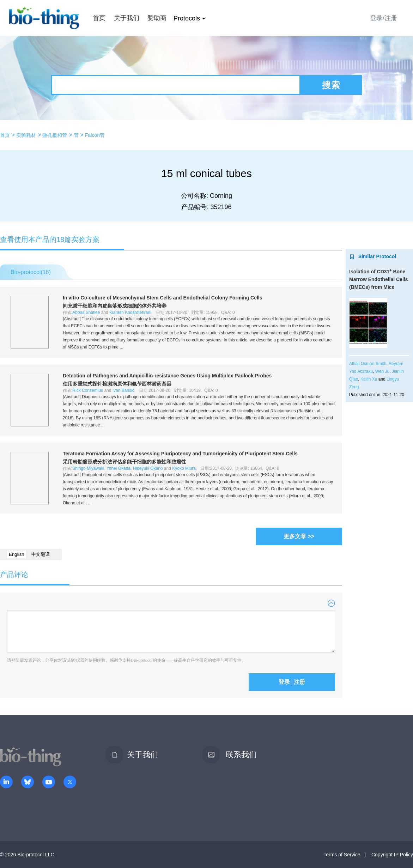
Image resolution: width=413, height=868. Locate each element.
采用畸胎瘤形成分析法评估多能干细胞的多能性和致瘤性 (124, 462)
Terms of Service (342, 855)
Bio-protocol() (31, 272)
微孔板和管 (55, 135)
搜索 (331, 85)
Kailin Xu (369, 379)
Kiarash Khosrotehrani (130, 312)
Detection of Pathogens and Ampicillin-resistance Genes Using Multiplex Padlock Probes (167, 376)
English (17, 554)
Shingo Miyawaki (88, 468)
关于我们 (127, 18)
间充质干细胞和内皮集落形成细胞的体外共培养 (115, 306)
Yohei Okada (119, 468)
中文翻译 (41, 554)
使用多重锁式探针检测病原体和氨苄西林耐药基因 (117, 384)
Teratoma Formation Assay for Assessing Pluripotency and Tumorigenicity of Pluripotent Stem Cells (180, 454)
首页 (99, 18)
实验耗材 (26, 135)
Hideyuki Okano (148, 468)
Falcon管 (95, 135)
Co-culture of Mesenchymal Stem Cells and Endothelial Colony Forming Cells (163, 298)
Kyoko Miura (184, 468)
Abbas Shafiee (86, 312)
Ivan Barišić (123, 390)
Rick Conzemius (88, 390)
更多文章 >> (299, 536)
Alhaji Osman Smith (368, 364)
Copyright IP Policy (392, 855)
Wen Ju (382, 371)
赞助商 (157, 18)
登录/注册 (384, 18)
